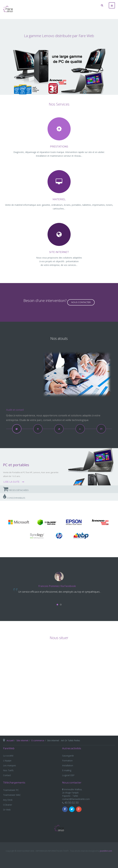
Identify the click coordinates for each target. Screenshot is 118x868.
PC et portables (16, 465)
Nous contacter (81, 302)
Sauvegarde (68, 756)
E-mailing (67, 770)
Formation (67, 761)
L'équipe (7, 761)
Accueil (10, 740)
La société (8, 756)
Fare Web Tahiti (59, 828)
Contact (7, 775)
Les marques (10, 765)
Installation (68, 765)
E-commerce (38, 740)
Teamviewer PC (11, 790)
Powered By (59, 858)
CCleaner (8, 805)
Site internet (22, 740)
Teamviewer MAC (12, 795)
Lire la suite (12, 482)
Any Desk (8, 800)
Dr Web (7, 810)
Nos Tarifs (8, 770)
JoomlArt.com (106, 851)
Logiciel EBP (68, 775)
